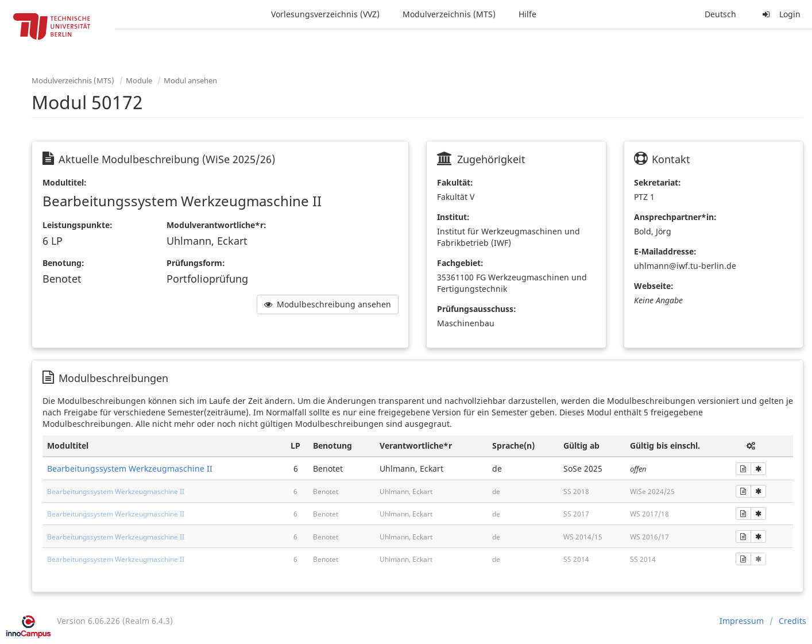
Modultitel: (65, 182)
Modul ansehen (190, 80)
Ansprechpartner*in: (675, 217)
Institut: (453, 217)
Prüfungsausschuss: (477, 309)
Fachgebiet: (460, 263)
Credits (792, 621)
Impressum (742, 621)
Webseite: (654, 286)
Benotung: (63, 263)
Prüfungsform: (196, 263)
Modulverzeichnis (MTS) (449, 14)
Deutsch (720, 14)
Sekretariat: (658, 182)
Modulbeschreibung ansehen (328, 304)
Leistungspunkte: (78, 225)
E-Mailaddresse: (665, 251)
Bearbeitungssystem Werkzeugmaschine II (130, 468)
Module (139, 80)
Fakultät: (455, 182)
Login (780, 14)
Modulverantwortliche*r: (216, 225)
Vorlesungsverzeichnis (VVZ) (325, 14)
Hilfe (527, 14)
